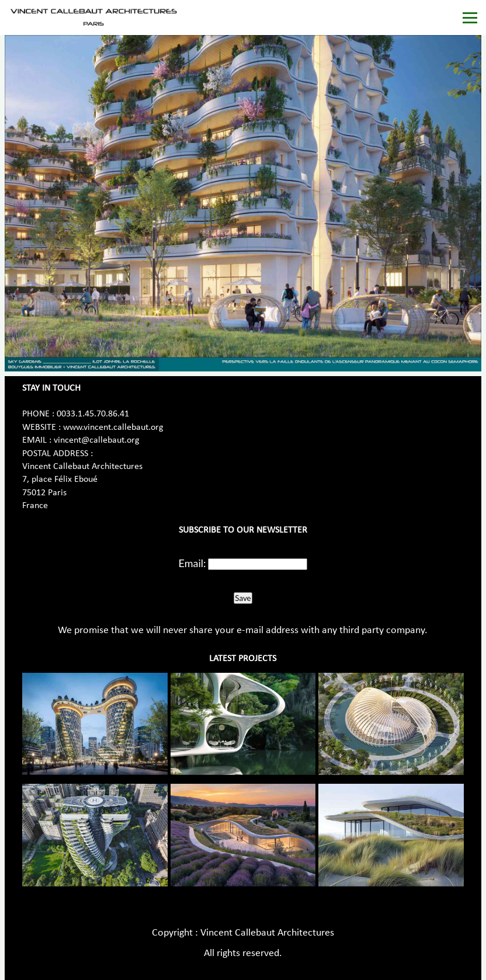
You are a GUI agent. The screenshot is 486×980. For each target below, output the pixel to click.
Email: (192, 563)
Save (243, 598)
